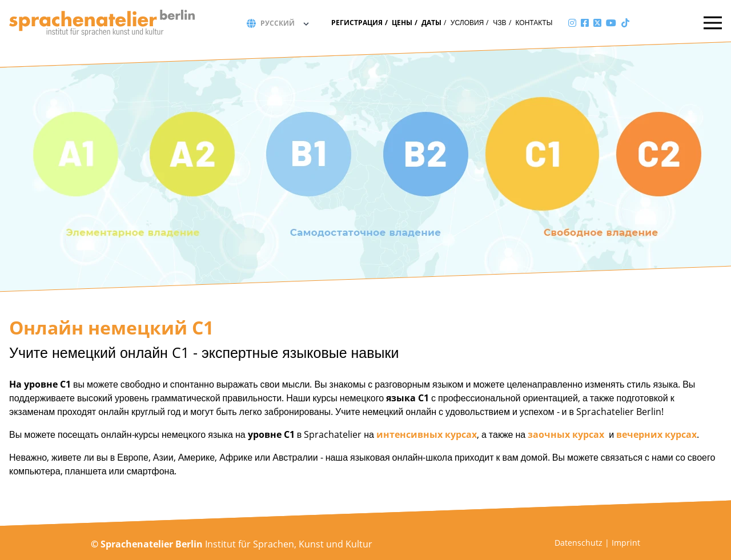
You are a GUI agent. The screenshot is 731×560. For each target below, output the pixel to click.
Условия (467, 23)
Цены (402, 23)
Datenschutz (579, 543)
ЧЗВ (499, 23)
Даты (431, 23)
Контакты (534, 23)
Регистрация (357, 23)
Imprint (626, 543)
